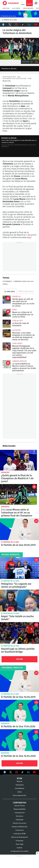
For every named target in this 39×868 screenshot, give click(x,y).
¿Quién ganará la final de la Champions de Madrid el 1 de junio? (18, 460)
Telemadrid (20, 785)
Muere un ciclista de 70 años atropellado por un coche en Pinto (7, 313)
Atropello (16, 297)
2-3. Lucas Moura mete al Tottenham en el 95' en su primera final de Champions (18, 494)
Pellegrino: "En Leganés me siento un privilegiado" (19, 568)
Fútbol (5, 284)
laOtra (20, 792)
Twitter (10, 25)
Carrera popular (19, 361)
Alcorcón (16, 330)
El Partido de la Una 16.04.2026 (19, 740)
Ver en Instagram (17, 772)
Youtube (36, 25)
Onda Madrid (28, 8)
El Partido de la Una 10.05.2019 (19, 681)
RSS (37, 62)
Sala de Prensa (20, 806)
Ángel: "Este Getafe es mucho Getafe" (19, 601)
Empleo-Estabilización (20, 827)
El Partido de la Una (10, 542)
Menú (36, 3)
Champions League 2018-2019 (23, 281)
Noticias (6, 8)
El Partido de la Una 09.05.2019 (19, 529)
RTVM (20, 778)
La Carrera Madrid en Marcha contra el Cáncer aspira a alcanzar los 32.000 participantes (7, 364)
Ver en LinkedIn (28, 772)
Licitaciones (19, 830)
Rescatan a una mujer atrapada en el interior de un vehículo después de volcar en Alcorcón (7, 333)
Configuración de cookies (19, 851)
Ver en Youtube (34, 772)
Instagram (16, 25)
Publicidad (20, 820)
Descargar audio (32, 62)
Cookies (19, 848)
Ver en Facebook (5, 772)
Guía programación (19, 795)
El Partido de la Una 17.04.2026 (19, 711)
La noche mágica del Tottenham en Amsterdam (19, 49)
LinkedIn (29, 25)
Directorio (20, 816)
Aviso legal (20, 844)
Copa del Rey (17, 321)
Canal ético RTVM (19, 834)
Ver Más (20, 659)
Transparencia (20, 813)
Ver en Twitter (11, 772)
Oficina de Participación (20, 837)
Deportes (5, 472)
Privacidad (19, 841)
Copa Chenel (17, 343)
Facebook (3, 25)
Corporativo (20, 803)
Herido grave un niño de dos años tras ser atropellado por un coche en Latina (7, 300)
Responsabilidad (19, 809)
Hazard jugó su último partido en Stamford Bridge (19, 633)
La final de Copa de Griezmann (7, 324)
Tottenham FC (7, 281)
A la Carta (16, 8)
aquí (29, 237)
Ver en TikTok (22, 772)
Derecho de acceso (20, 823)
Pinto (15, 310)
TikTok (23, 25)
